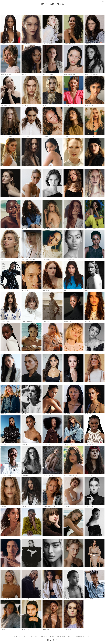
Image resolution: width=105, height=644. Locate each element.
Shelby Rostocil (89, 506)
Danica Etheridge (89, 167)
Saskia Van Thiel (26, 506)
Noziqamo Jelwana (6, 475)
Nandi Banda (25, 445)
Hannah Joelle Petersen (91, 229)
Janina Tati (88, 260)
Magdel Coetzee (68, 352)
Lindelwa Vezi (4, 352)
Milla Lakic (24, 414)
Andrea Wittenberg (6, 75)
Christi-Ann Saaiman (48, 167)
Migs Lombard (67, 383)
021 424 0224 (67, 636)
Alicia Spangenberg (48, 44)
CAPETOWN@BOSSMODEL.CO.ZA (82, 636)
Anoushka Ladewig (6, 105)
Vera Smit (3, 630)
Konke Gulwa (67, 321)
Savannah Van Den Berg (49, 506)
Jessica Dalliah (5, 290)
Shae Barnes (67, 506)
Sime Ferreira (46, 537)
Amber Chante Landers (70, 44)
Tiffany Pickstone (47, 599)
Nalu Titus (3, 445)
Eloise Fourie (88, 198)
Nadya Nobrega (89, 414)
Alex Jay (3, 44)
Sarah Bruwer (4, 506)
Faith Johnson (5, 229)
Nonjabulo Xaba (89, 445)
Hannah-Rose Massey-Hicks (29, 260)
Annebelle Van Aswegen (91, 75)
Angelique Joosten (48, 75)
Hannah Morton (5, 260)
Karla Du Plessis (89, 290)
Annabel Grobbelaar (69, 75)
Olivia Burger (25, 475)
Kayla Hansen (46, 321)
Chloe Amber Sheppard (28, 167)
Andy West (24, 75)
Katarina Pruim (5, 321)
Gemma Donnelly (47, 229)
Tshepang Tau (67, 599)
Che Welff (66, 136)
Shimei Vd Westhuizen (6, 537)
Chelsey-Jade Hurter (6, 167)
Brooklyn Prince (89, 105)
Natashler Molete (48, 445)
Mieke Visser (46, 383)
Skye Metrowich (5, 568)
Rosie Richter (88, 475)
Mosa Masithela (68, 414)
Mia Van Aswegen (26, 383)
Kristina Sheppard (89, 321)
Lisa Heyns (24, 352)
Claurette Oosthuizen (70, 167)
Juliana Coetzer (26, 290)
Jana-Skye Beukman (69, 260)
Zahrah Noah (25, 630)
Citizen (59, 10)
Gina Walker (67, 229)
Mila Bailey (88, 383)
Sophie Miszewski (68, 568)
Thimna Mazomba (26, 599)
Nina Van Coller (68, 445)
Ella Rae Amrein (68, 198)
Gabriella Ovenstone (27, 229)
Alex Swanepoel (26, 44)
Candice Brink (46, 136)
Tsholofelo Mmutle (90, 599)
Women (34, 10)
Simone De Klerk (68, 537)
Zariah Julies (46, 630)
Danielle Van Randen (6, 198)
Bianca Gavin (67, 105)
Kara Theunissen (47, 290)
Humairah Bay (46, 260)
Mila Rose (3, 414)
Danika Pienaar (26, 198)
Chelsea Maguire (89, 136)
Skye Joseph (88, 537)
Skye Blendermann (27, 568)
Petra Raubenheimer (48, 475)
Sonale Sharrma (47, 568)
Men (46, 10)
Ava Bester (45, 105)
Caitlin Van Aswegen (6, 136)
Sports (71, 10)
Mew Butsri (4, 383)
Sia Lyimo (24, 537)
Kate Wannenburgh (27, 321)
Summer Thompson (90, 568)
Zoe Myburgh (67, 630)
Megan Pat (87, 352)
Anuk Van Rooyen (26, 105)
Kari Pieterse (67, 290)
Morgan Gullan (47, 414)
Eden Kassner (46, 198)
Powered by (52, 643)
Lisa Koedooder (47, 352)
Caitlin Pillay (25, 136)
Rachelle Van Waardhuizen (71, 475)
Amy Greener (88, 44)
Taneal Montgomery (6, 599)
